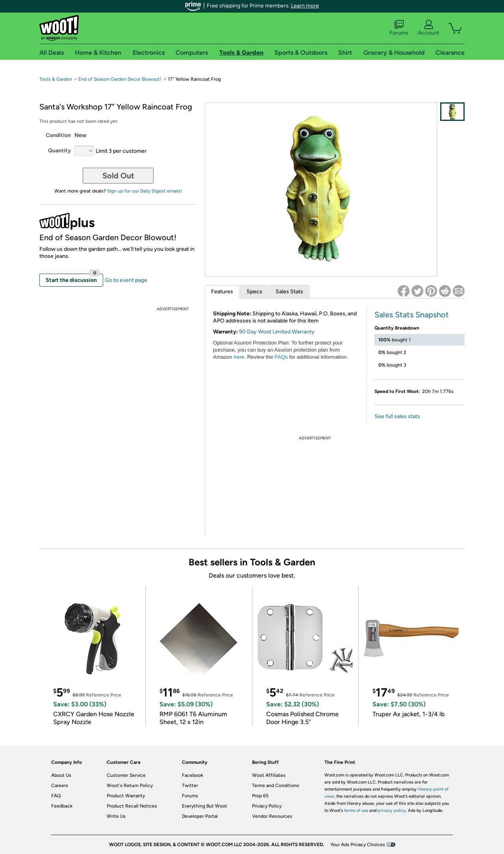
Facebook (193, 775)
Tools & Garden (56, 79)
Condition (58, 135)
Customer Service (126, 775)
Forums (399, 28)
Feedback (62, 806)
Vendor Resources (272, 816)
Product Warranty (126, 796)
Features (222, 292)
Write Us (116, 816)
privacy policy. (392, 810)
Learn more (305, 6)
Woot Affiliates (269, 775)
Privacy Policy (267, 806)
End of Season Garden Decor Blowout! (120, 79)
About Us (61, 775)
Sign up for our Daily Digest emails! (145, 191)
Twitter (190, 785)
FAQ (56, 796)
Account (428, 28)
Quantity (59, 151)
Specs (254, 292)
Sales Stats (289, 292)
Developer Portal (200, 816)
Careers (60, 785)
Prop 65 (260, 796)
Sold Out (118, 176)
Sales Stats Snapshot (412, 315)
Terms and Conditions (276, 785)
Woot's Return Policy (130, 785)
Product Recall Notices (132, 806)
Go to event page (126, 280)
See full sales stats (397, 416)
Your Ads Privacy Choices (358, 845)
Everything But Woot (205, 806)
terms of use (356, 810)
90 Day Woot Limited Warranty (277, 332)
